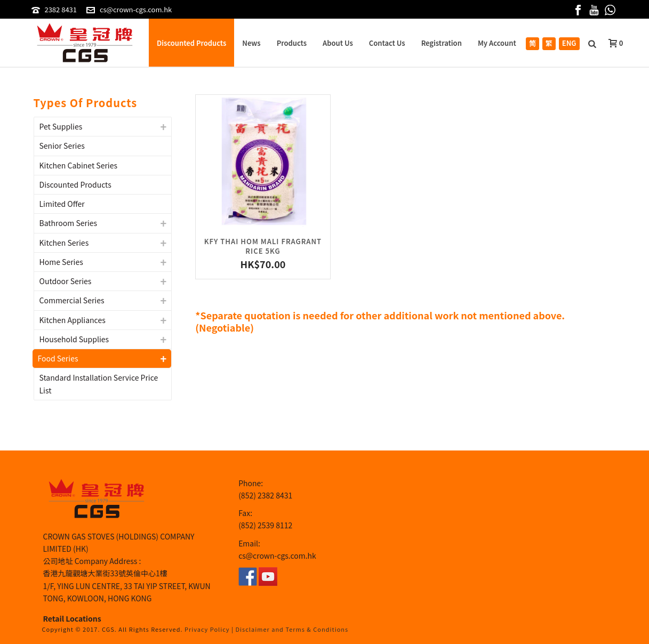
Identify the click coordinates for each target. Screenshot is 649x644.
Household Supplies (74, 339)
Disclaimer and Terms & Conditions (292, 629)
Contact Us (387, 43)
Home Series (61, 262)
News (251, 43)
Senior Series (62, 146)
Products (292, 43)
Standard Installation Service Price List (99, 384)
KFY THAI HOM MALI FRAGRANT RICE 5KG (263, 246)
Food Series (58, 358)
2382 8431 (61, 9)
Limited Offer (62, 204)
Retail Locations (72, 618)
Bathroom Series (69, 223)
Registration (442, 43)
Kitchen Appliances (73, 320)
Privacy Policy (207, 629)
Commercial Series (72, 300)
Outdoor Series (66, 281)
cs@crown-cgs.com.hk (136, 9)
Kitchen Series (64, 243)
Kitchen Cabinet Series (79, 165)
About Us (338, 43)
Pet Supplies (61, 126)
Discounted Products (191, 43)
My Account (497, 43)
